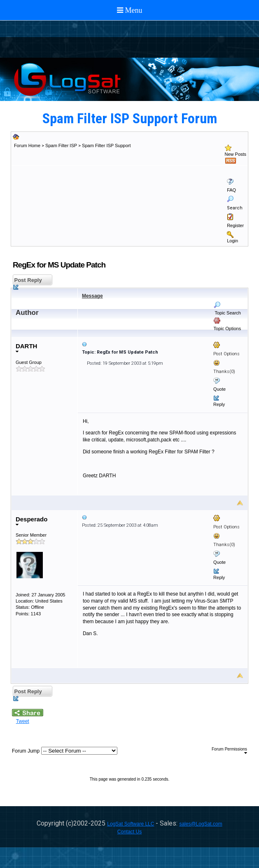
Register (235, 225)
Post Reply (27, 281)
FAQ (231, 190)
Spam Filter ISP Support (106, 145)
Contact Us (129, 832)
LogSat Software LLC (131, 824)
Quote (219, 389)
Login (232, 241)
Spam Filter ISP (61, 145)
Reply (219, 404)
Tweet (23, 721)
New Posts (236, 154)
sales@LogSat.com (201, 824)
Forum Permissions (229, 751)
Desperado (32, 521)
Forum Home (27, 145)
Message (92, 296)
